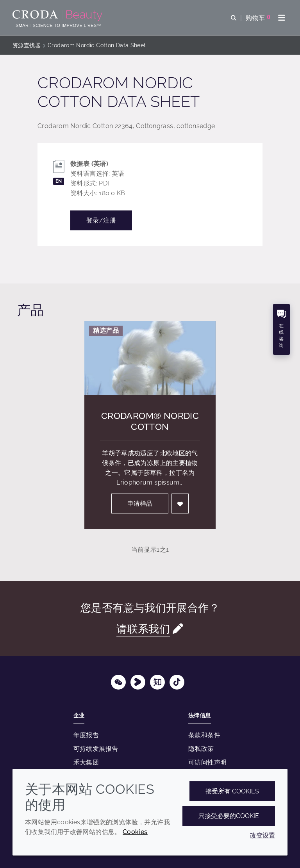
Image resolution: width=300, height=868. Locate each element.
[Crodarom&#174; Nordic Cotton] (150, 358)
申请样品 (140, 504)
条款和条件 (204, 735)
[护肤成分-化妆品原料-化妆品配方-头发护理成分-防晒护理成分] (58, 16)
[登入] (180, 504)
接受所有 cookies (232, 791)
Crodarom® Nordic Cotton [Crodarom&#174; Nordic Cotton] (150, 421)
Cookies (135, 832)
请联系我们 (143, 629)
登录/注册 (101, 220)
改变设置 (262, 835)
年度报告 (86, 735)
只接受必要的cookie (229, 816)
